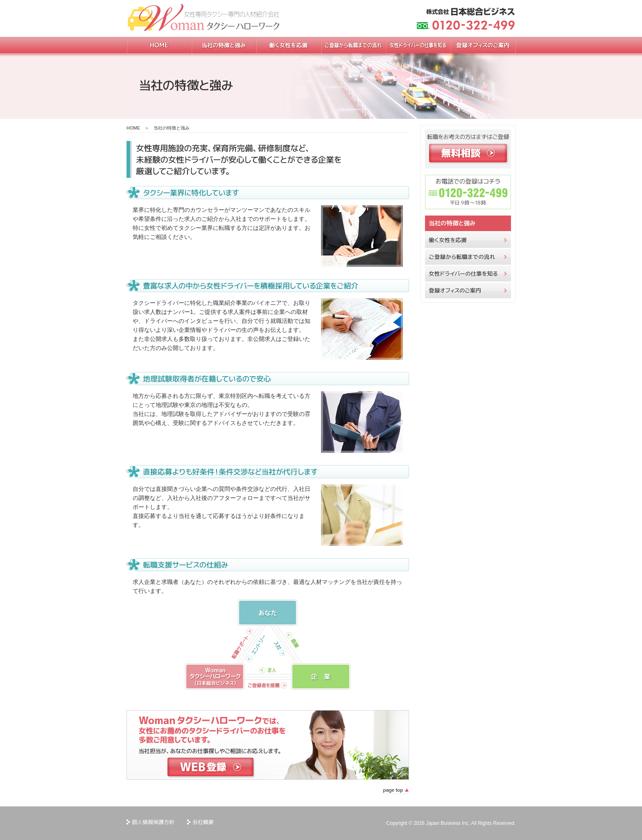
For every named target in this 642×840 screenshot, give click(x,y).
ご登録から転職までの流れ (468, 257)
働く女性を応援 (468, 240)
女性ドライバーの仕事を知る (468, 274)
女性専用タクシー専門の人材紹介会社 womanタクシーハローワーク (206, 18)
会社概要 (201, 822)
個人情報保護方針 (151, 822)
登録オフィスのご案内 (468, 291)
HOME (133, 128)
